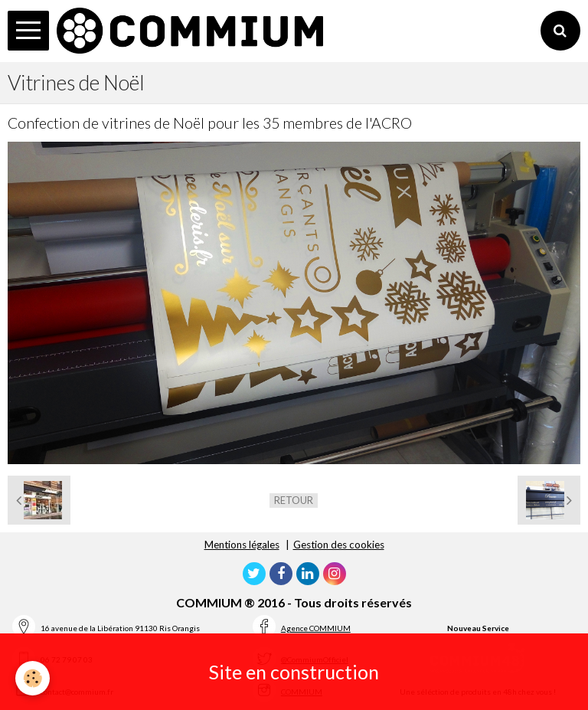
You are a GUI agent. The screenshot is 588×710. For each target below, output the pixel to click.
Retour (294, 500)
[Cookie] (33, 678)
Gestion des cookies (339, 545)
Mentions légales (242, 545)
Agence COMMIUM (316, 628)
